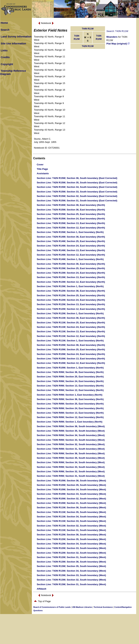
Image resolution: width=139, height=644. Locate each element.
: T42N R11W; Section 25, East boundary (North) (71, 323)
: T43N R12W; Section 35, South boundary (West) (71, 539)
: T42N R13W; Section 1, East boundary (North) (70, 286)
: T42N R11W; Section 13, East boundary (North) (71, 331)
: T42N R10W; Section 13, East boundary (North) (71, 359)
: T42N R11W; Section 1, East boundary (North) (70, 341)
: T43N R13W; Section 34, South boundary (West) (71, 571)
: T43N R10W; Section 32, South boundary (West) (71, 499)
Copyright (7, 64)
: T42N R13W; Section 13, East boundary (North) (71, 277)
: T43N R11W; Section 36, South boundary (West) (71, 507)
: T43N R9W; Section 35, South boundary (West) (71, 458)
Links (4, 50)
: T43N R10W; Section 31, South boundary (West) (71, 503)
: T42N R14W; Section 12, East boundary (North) (71, 255)
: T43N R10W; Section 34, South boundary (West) (71, 489)
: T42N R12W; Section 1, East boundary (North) (70, 313)
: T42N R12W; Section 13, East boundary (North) (71, 304)
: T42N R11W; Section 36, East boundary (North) (71, 318)
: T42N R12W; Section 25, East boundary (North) (71, 295)
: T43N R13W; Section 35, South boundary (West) (71, 566)
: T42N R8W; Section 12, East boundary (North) (70, 417)
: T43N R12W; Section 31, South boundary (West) (71, 557)
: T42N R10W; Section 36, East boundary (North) (71, 345)
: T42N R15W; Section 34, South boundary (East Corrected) (77, 187)
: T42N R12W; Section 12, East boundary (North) (71, 309)
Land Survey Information (16, 37)
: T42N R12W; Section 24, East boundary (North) (71, 300)
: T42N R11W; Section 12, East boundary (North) (71, 336)
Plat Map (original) (118, 44)
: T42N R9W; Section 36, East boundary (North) (70, 372)
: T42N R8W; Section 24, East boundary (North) (70, 408)
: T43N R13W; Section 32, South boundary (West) (71, 580)
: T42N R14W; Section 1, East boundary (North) (70, 259)
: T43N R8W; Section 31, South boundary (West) (71, 449)
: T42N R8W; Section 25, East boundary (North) (70, 404)
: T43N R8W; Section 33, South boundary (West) (71, 440)
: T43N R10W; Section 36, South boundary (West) (71, 481)
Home (4, 23)
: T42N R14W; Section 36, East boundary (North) (71, 237)
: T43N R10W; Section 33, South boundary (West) (71, 494)
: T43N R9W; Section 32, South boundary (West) (71, 471)
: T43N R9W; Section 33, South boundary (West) (71, 467)
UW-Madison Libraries (82, 607)
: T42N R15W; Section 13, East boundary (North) (71, 223)
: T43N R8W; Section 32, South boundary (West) (71, 444)
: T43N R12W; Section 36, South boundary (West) (71, 535)
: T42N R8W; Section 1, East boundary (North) (69, 422)
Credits (5, 57)
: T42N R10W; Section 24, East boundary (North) (71, 354)
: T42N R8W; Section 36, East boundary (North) (70, 399)
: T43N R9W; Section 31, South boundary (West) (71, 476)
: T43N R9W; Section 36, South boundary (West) (71, 453)
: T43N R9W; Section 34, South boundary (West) (71, 462)
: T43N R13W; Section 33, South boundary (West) (71, 575)
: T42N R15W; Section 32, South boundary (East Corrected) (77, 196)
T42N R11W (88, 46)
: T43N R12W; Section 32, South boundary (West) (71, 553)
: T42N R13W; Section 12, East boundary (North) (71, 282)
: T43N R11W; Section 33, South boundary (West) (71, 521)
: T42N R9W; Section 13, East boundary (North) (70, 386)
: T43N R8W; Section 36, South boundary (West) (71, 426)
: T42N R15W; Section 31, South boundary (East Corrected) (77, 201)
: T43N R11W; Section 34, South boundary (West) (71, 517)
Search (5, 30)
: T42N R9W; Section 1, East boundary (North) (69, 395)
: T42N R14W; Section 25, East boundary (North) (71, 241)
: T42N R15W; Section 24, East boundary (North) (71, 219)
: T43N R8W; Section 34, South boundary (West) (71, 435)
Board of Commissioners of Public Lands (52, 607)
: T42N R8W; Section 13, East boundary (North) (70, 413)
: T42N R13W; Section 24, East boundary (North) (71, 273)
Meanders (112, 37)
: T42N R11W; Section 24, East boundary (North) (71, 327)
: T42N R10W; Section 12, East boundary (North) (71, 363)
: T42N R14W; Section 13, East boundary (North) (71, 250)
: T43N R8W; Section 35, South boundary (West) (71, 431)
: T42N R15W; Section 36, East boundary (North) (71, 210)
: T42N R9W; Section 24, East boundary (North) (70, 381)
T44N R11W (88, 29)
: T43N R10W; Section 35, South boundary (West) (71, 485)
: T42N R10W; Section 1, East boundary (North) (70, 368)
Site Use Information (13, 44)
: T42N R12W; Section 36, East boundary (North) (71, 291)
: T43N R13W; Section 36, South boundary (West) (71, 562)
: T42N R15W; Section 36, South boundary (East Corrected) (77, 178)
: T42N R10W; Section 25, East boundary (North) (71, 349)
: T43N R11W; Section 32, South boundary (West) (71, 526)
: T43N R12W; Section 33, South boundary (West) (71, 548)
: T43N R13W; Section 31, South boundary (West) (71, 584)
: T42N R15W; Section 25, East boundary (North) (71, 214)
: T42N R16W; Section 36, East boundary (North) (71, 205)
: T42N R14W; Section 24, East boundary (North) (71, 246)
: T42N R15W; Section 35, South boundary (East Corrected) (77, 183)
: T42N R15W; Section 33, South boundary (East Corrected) (77, 192)
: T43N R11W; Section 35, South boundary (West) (71, 512)
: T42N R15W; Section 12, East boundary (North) (71, 228)
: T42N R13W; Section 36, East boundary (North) (71, 264)
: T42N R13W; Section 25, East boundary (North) (71, 268)
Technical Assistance (103, 607)
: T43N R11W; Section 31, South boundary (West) (71, 530)
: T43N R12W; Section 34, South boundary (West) (71, 544)
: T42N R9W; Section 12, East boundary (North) (70, 390)
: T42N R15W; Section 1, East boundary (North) (70, 232)
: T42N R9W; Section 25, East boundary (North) (70, 377)
